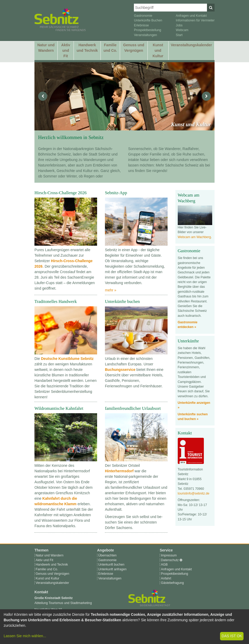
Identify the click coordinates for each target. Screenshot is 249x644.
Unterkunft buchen (111, 565)
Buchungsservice (120, 370)
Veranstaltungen (146, 35)
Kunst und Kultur (158, 50)
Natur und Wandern (46, 48)
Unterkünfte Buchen (148, 20)
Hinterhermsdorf (119, 471)
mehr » (111, 290)
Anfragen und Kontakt (191, 16)
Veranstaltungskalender (191, 45)
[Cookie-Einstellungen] (181, 560)
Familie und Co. (110, 48)
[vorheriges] (43, 96)
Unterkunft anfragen (112, 569)
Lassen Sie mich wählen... (25, 636)
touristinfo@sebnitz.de (194, 493)
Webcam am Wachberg (194, 237)
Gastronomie (143, 16)
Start (179, 35)
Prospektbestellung (147, 30)
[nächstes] (206, 96)
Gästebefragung (172, 583)
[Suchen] (211, 8)
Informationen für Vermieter (195, 20)
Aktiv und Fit (66, 50)
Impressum (169, 555)
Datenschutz (170, 560)
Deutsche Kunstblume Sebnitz (67, 359)
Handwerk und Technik (87, 48)
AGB (164, 565)
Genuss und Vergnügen (134, 48)
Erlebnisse (141, 25)
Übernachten (107, 555)
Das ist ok (232, 636)
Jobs (179, 25)
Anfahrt (166, 578)
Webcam (182, 30)
